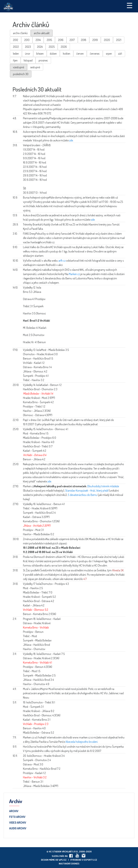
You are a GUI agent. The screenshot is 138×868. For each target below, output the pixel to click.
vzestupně (19, 67)
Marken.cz (74, 274)
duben (53, 54)
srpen (109, 54)
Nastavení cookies (69, 864)
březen (40, 54)
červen (80, 54)
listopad (28, 60)
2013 (27, 40)
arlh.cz (62, 261)
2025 (52, 47)
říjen (15, 60)
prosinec (43, 60)
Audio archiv (18, 828)
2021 (119, 40)
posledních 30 (21, 74)
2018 (84, 40)
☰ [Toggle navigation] (130, 5)
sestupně (35, 67)
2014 (38, 40)
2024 (40, 47)
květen (67, 54)
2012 (16, 40)
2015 (49, 40)
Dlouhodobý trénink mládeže (103, 486)
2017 (72, 40)
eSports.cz (90, 860)
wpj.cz (63, 860)
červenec (95, 54)
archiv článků (20, 33)
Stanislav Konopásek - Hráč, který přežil (87, 491)
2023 (28, 47)
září (120, 54)
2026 (64, 47)
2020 (107, 40)
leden (16, 54)
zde (71, 140)
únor (28, 54)
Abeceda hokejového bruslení (81, 742)
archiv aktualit (42, 33)
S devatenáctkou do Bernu (83, 495)
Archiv (14, 811)
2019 (95, 40)
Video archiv (18, 823)
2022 (16, 47)
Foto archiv (17, 817)
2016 (61, 40)
